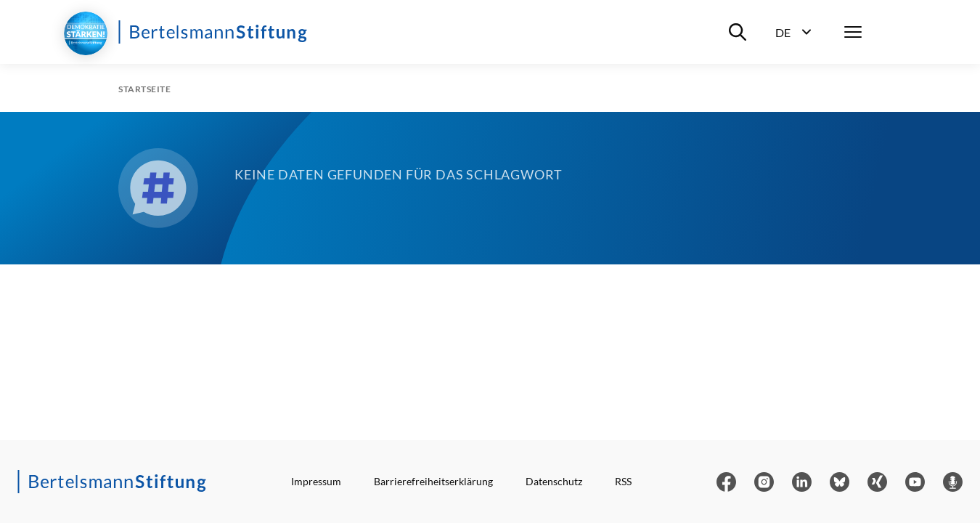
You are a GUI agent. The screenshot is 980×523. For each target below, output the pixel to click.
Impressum (316, 481)
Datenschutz (554, 481)
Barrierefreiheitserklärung (433, 481)
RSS (623, 481)
